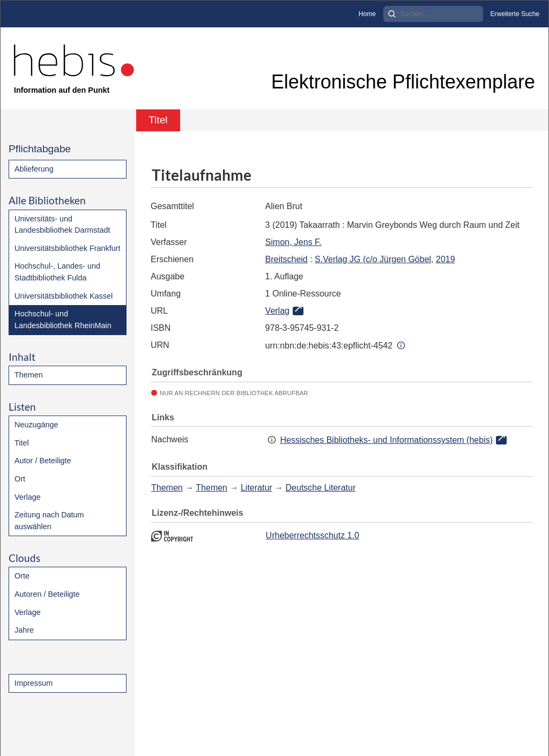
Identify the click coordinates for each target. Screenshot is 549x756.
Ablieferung (34, 169)
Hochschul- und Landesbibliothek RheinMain (63, 320)
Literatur (257, 488)
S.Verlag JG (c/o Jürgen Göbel (373, 259)
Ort (20, 479)
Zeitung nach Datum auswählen (49, 521)
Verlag (277, 311)
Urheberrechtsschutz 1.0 (313, 535)
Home (367, 14)
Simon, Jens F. (294, 242)
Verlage (28, 497)
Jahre (24, 630)
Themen (29, 375)
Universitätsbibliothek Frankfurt (68, 248)
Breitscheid (287, 259)
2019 (446, 259)
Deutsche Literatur (321, 488)
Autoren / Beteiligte (47, 594)
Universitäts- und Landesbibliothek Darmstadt (62, 225)
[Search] (433, 14)
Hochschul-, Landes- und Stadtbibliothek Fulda (57, 272)
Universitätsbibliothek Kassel (64, 296)
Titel (22, 443)
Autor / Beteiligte (43, 461)
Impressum (34, 683)
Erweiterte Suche (515, 14)
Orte (22, 576)
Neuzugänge (36, 425)
